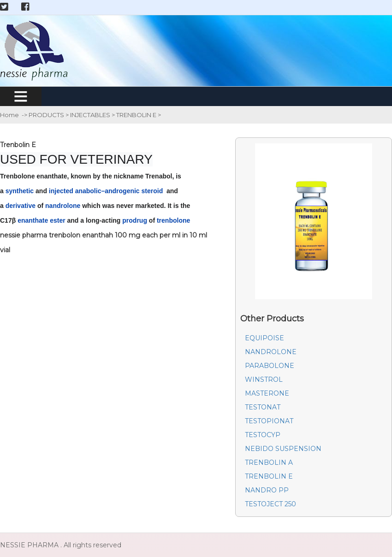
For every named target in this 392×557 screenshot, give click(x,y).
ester (57, 220)
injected (61, 191)
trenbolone (173, 220)
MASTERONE (267, 393)
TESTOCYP (263, 435)
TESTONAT (263, 407)
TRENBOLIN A (269, 462)
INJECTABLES (91, 115)
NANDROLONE (271, 352)
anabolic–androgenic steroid (119, 191)
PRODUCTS (47, 115)
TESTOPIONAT (269, 421)
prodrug (135, 220)
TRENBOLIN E (137, 115)
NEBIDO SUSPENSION (283, 449)
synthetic (20, 191)
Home (9, 115)
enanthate (33, 220)
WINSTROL (264, 379)
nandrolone (63, 206)
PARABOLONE (270, 366)
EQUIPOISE (264, 338)
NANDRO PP (267, 490)
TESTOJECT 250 (270, 504)
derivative (21, 206)
